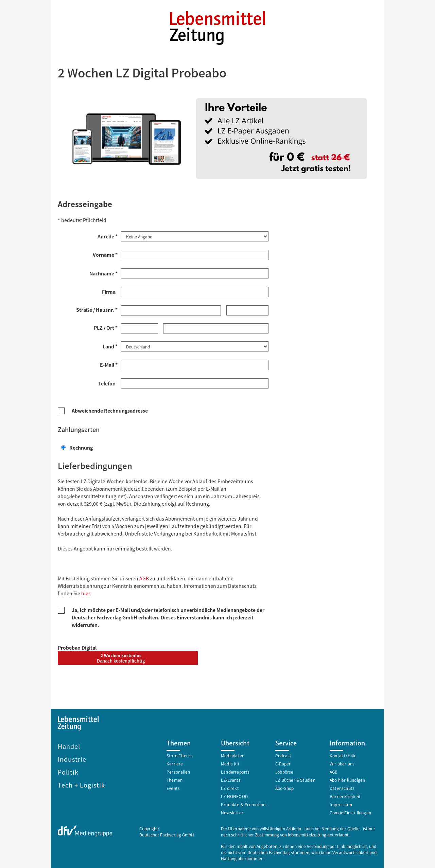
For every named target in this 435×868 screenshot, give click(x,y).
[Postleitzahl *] (140, 328)
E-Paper (283, 763)
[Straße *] (171, 310)
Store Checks (180, 755)
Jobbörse (284, 771)
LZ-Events (231, 779)
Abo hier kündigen (347, 779)
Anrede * (108, 236)
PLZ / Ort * (106, 327)
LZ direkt (230, 787)
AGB (144, 578)
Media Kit (230, 763)
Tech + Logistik (81, 784)
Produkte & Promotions (244, 804)
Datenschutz (342, 787)
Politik (68, 771)
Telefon (108, 383)
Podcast (283, 755)
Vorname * (105, 254)
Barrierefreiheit (345, 795)
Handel (69, 745)
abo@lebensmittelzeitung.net (91, 495)
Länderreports (235, 771)
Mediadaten (233, 755)
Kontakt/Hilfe (343, 755)
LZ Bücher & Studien (295, 779)
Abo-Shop (285, 787)
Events (173, 787)
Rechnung (77, 447)
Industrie (72, 758)
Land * (110, 346)
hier (85, 593)
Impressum (341, 804)
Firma (110, 291)
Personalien (178, 771)
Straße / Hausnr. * (97, 309)
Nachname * (103, 273)
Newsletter (232, 812)
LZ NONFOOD (234, 795)
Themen (175, 779)
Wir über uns (342, 763)
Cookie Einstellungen (350, 812)
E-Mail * (109, 364)
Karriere (175, 763)
